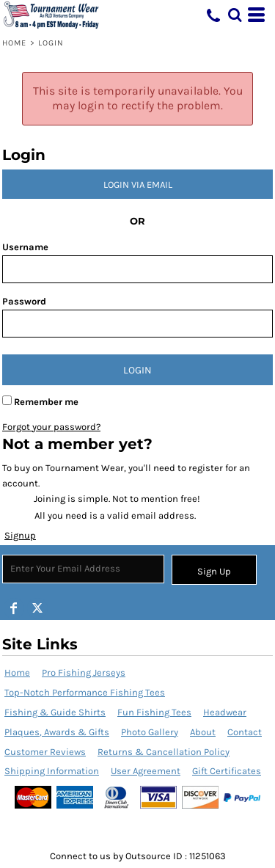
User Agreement (146, 771)
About (203, 732)
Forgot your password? (51, 427)
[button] (235, 15)
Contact (245, 732)
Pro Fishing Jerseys (84, 672)
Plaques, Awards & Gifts (57, 732)
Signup (20, 535)
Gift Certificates (227, 771)
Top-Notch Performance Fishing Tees (85, 692)
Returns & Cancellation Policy (164, 752)
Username (25, 247)
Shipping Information (52, 771)
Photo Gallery (150, 732)
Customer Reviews (45, 752)
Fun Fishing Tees (154, 712)
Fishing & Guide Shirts (55, 712)
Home (14, 43)
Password (24, 301)
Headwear (225, 712)
